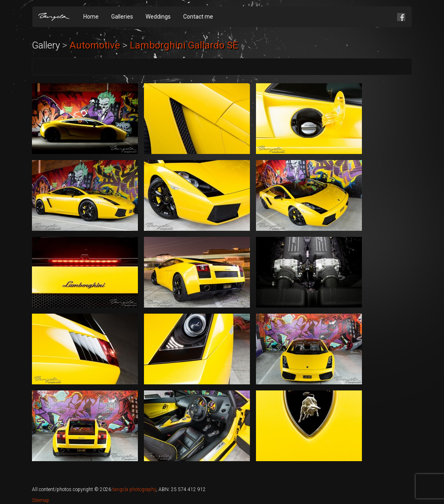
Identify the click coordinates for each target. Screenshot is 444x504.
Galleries (122, 17)
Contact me (198, 17)
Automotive (95, 45)
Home (91, 17)
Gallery (46, 45)
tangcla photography (134, 489)
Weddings (158, 17)
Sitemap (41, 500)
